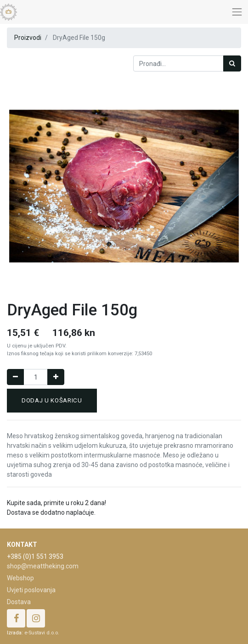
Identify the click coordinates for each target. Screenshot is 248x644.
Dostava (19, 602)
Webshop (20, 578)
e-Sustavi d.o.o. (42, 633)
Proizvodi (28, 38)
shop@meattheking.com (43, 566)
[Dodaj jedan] (56, 377)
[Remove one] (15, 377)
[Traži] (232, 63)
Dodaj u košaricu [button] (52, 400)
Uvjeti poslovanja (31, 590)
